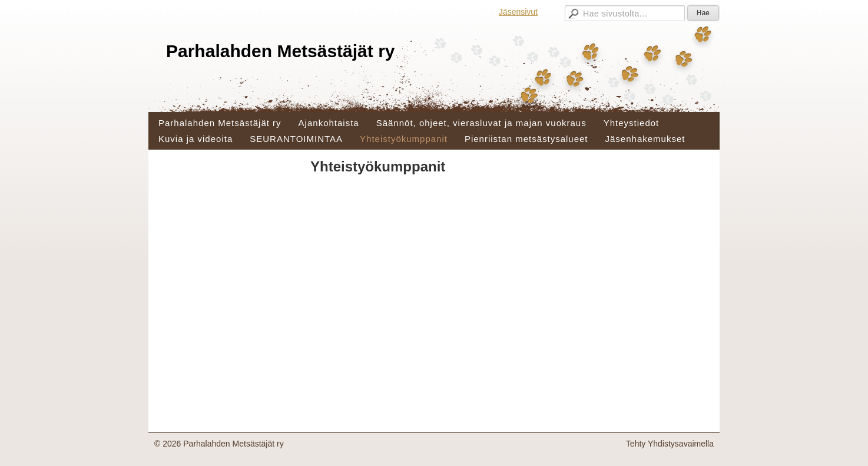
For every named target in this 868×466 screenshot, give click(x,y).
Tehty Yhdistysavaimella (670, 444)
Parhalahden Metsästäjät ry (281, 51)
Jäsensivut (518, 12)
